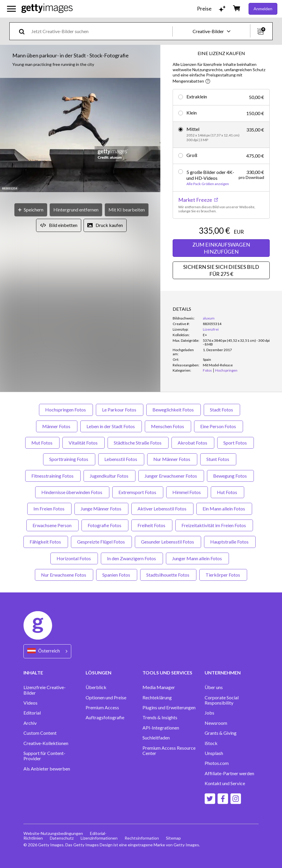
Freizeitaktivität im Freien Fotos (214, 525)
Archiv (30, 723)
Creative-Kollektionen (46, 743)
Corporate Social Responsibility (222, 700)
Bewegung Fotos (230, 476)
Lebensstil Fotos (121, 459)
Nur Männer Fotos (172, 459)
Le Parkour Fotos (120, 410)
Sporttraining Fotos (69, 459)
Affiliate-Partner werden (229, 773)
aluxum (209, 318)
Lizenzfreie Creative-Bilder (45, 690)
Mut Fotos (42, 443)
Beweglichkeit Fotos (174, 410)
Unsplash (214, 753)
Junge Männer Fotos (101, 509)
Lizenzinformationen (99, 838)
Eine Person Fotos (219, 426)
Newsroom (216, 723)
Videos (30, 703)
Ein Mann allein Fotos (224, 509)
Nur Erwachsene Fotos (64, 575)
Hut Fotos (227, 492)
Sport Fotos (236, 443)
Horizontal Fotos (74, 558)
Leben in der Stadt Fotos (111, 426)
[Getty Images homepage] (47, 9)
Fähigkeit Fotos (46, 542)
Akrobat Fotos (193, 443)
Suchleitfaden (156, 738)
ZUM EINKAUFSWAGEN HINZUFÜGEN (221, 248)
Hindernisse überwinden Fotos (72, 492)
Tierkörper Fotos (223, 575)
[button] (80, 136)
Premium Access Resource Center (169, 751)
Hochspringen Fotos (66, 410)
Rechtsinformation (142, 838)
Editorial (32, 713)
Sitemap (173, 838)
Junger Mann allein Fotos (197, 558)
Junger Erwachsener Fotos (171, 476)
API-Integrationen (161, 728)
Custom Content (40, 733)
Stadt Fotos (222, 410)
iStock (211, 743)
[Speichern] (31, 210)
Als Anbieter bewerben (47, 769)
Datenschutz (62, 838)
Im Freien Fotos (49, 509)
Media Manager (159, 687)
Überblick (96, 687)
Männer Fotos (57, 426)
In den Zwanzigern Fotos (132, 558)
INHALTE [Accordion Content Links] (33, 673)
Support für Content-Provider (44, 756)
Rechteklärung (157, 698)
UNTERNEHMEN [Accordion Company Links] (223, 673)
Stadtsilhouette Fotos (168, 575)
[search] (24, 31)
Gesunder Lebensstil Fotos (168, 542)
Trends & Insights (160, 717)
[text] (101, 31)
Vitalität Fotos (84, 443)
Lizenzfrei (211, 329)
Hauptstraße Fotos (230, 542)
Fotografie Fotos (105, 525)
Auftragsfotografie (105, 717)
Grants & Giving (221, 733)
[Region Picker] (47, 651)
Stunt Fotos (218, 459)
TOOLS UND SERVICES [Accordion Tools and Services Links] (167, 673)
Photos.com (217, 763)
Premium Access (102, 708)
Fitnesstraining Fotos (53, 476)
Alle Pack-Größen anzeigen (208, 184)
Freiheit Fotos (152, 525)
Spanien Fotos (117, 575)
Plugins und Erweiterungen (169, 708)
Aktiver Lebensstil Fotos (162, 509)
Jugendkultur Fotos (109, 476)
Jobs (209, 713)
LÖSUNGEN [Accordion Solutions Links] (98, 673)
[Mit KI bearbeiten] (127, 210)
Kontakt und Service (225, 783)
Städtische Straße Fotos (138, 443)
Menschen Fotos (168, 426)
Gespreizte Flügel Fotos (101, 542)
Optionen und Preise (106, 698)
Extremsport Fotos (138, 492)
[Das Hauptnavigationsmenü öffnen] (11, 9)
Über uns (214, 687)
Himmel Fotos (187, 492)
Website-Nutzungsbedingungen (53, 833)
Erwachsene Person (52, 525)
